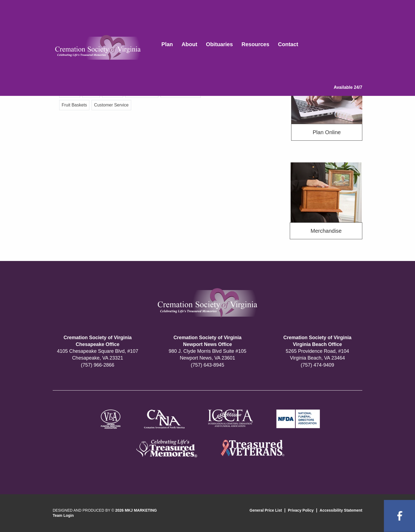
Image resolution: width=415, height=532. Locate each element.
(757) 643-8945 (207, 365)
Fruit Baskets (74, 105)
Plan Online (327, 132)
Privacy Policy (301, 510)
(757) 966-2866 (98, 365)
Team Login (63, 515)
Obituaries (219, 44)
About (190, 44)
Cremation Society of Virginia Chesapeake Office (98, 341)
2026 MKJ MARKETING (136, 510)
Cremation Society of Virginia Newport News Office (208, 341)
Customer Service (111, 105)
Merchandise (326, 231)
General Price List (266, 510)
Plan (167, 44)
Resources (255, 44)
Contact (288, 44)
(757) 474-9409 (317, 365)
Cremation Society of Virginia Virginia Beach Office (317, 341)
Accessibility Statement (341, 510)
